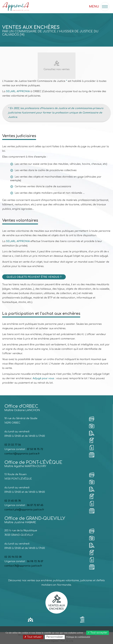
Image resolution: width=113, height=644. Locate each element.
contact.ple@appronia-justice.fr (24, 510)
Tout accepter (98, 633)
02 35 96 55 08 (13, 557)
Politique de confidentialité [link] (78, 637)
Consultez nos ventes (57, 69)
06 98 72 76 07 (35, 561)
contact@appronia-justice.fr (22, 454)
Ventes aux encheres (56, 602)
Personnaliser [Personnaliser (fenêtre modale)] (55, 637)
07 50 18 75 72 (35, 449)
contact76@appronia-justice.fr (23, 566)
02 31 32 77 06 (13, 445)
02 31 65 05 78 (13, 501)
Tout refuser (33, 637)
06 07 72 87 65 (35, 505)
